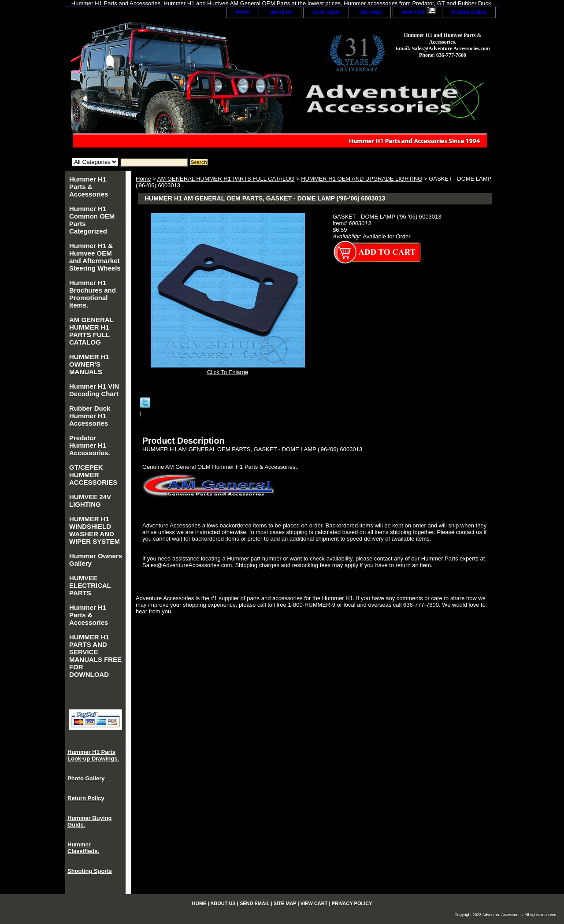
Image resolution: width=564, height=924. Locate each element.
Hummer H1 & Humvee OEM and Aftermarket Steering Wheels (95, 257)
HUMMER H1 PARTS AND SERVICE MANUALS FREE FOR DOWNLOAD (95, 656)
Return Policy (86, 798)
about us (281, 12)
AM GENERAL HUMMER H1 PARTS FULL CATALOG (226, 179)
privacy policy (469, 12)
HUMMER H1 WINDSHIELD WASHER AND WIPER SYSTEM (95, 530)
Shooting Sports (90, 871)
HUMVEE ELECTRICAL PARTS (90, 585)
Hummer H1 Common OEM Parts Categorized (92, 220)
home (243, 12)
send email (326, 12)
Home (143, 179)
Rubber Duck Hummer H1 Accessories (90, 416)
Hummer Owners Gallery (96, 560)
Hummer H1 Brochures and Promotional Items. (93, 294)
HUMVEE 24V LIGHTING (90, 501)
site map (371, 12)
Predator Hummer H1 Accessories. (90, 445)
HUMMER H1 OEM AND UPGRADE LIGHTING (362, 179)
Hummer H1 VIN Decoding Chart (94, 390)
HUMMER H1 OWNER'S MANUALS (89, 364)
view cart (413, 12)
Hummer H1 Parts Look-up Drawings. (93, 755)
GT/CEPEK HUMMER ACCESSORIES (93, 475)
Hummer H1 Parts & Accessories (89, 187)
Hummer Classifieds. (83, 848)
